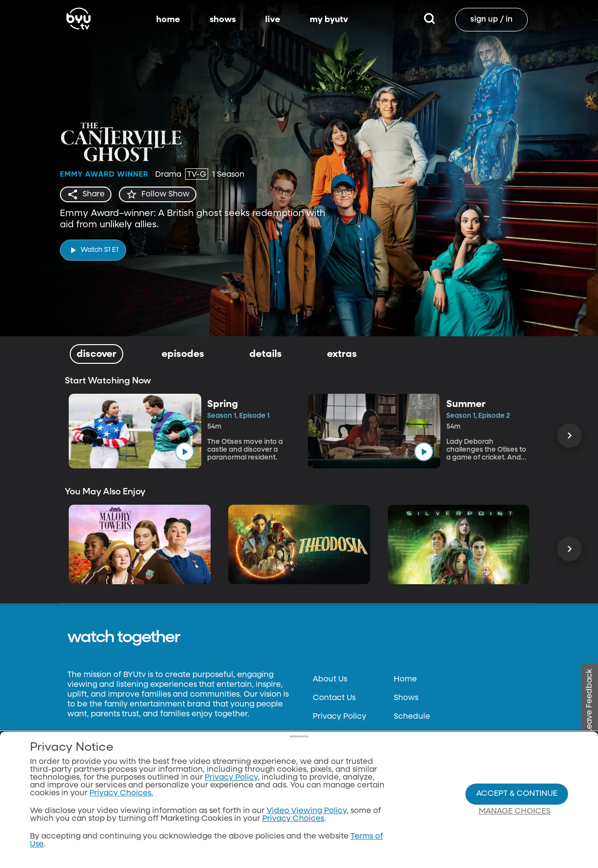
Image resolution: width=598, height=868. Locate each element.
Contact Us (334, 698)
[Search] (429, 20)
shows (223, 20)
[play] (93, 250)
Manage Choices (515, 812)
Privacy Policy (340, 717)
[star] (158, 194)
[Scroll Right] (570, 435)
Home (405, 679)
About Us (330, 679)
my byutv (329, 20)
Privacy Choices (293, 819)
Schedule (412, 717)
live (273, 20)
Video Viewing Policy (307, 811)
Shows (406, 698)
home (168, 20)
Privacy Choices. (121, 793)
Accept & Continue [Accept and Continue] (517, 794)
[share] (86, 194)
